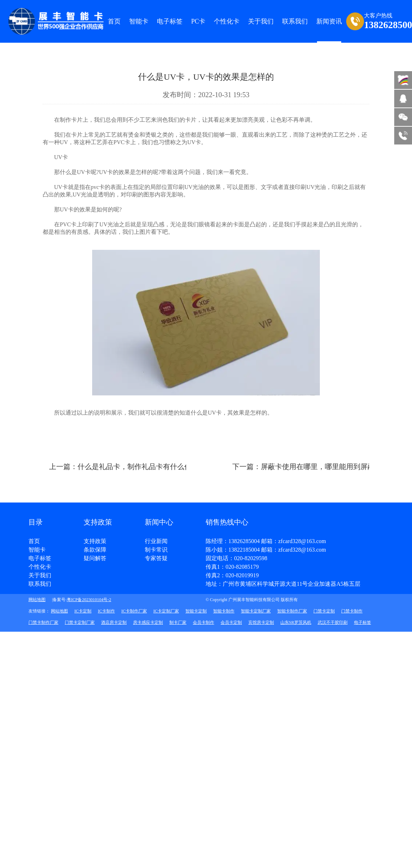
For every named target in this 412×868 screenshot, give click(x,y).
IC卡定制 (83, 611)
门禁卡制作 (352, 611)
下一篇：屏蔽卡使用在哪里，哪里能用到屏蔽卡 (307, 467)
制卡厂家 (178, 622)
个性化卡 (227, 21)
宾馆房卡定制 (261, 622)
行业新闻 (156, 541)
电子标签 (170, 21)
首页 (114, 21)
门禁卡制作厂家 (43, 622)
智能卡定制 (196, 611)
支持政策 (95, 541)
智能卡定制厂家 (256, 611)
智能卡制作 (224, 611)
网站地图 (37, 600)
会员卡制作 (204, 622)
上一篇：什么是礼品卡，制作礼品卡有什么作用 (124, 467)
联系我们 (40, 584)
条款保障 (95, 550)
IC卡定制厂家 (166, 611)
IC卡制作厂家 (134, 611)
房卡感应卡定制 (148, 622)
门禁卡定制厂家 (80, 622)
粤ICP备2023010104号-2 (89, 600)
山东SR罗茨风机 (296, 622)
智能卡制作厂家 (292, 611)
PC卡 (198, 21)
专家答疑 (156, 558)
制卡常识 (156, 550)
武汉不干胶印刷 (333, 622)
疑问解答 (95, 558)
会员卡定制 (231, 622)
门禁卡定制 (324, 611)
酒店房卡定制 (114, 622)
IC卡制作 (106, 611)
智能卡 (139, 21)
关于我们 (40, 575)
